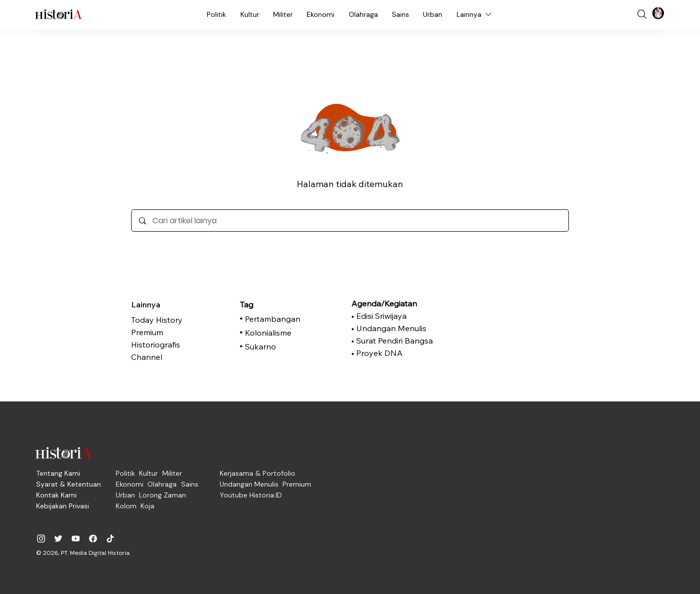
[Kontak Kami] (56, 495)
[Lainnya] (475, 14)
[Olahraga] (363, 14)
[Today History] (181, 320)
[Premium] (181, 332)
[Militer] (283, 14)
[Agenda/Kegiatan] (398, 303)
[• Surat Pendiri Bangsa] (398, 341)
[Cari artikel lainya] (350, 221)
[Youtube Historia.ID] (251, 495)
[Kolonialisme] (292, 333)
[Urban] (433, 14)
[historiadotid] (41, 539)
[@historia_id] (58, 539)
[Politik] (216, 14)
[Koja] (147, 506)
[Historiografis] (181, 345)
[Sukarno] (292, 346)
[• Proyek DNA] (398, 353)
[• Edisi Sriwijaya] (398, 316)
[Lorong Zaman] (163, 495)
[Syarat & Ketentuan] (69, 484)
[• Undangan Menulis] (398, 328)
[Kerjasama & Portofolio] (257, 473)
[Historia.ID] (58, 14)
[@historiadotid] (76, 539)
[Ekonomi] (321, 14)
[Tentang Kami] (58, 473)
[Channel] (181, 357)
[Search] (642, 14)
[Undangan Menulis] (249, 484)
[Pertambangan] (292, 319)
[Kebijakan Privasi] (63, 506)
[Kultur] (250, 14)
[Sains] (400, 14)
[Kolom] (126, 506)
